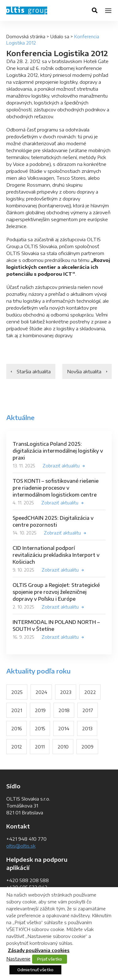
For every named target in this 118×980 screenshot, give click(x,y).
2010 (63, 747)
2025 (17, 692)
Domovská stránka (26, 37)
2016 (17, 728)
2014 (64, 728)
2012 (17, 747)
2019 (40, 710)
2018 (64, 710)
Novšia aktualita (84, 371)
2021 (17, 710)
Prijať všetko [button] (50, 959)
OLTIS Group (27, 11)
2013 (87, 728)
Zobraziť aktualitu (61, 466)
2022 (90, 692)
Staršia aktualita (34, 371)
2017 (88, 710)
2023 (66, 692)
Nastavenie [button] (18, 959)
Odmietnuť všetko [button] (35, 970)
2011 (40, 747)
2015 (40, 728)
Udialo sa (60, 37)
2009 (87, 747)
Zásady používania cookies (39, 950)
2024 (41, 692)
